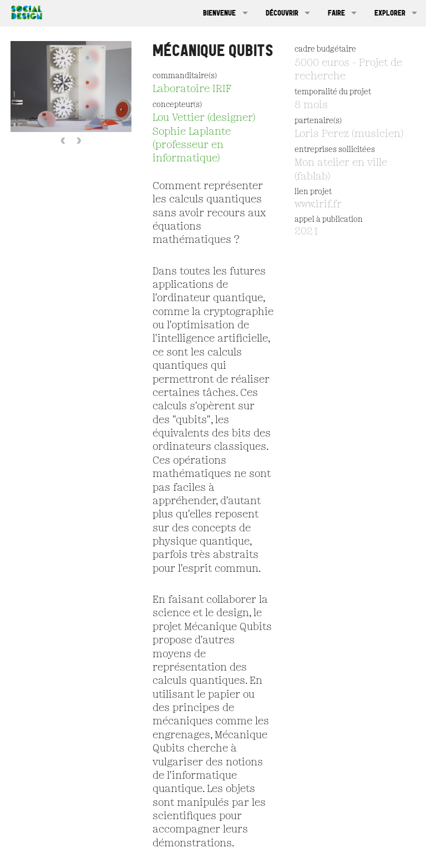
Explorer (390, 13)
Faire (336, 13)
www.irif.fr (318, 205)
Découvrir (282, 13)
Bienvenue (219, 13)
